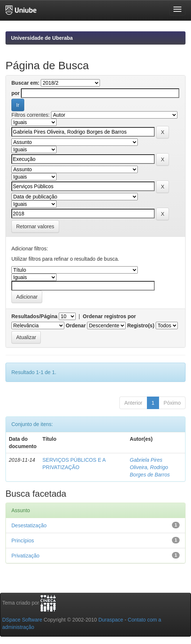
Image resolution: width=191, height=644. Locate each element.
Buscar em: (25, 83)
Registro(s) (141, 325)
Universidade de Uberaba (42, 38)
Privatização (25, 556)
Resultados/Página (34, 316)
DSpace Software (22, 620)
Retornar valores (35, 226)
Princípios (23, 541)
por (16, 93)
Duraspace (111, 620)
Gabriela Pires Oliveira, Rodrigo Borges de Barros (150, 467)
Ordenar (76, 325)
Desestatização (29, 525)
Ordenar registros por (109, 316)
